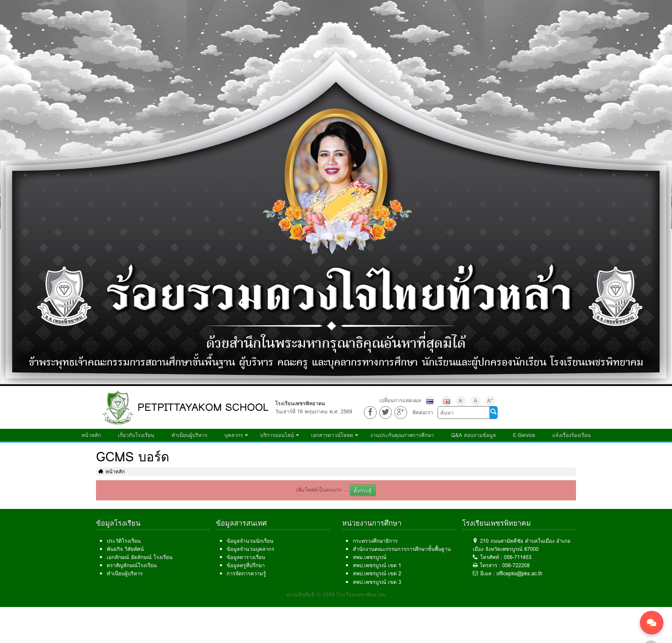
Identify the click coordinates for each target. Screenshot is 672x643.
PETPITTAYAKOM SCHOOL (203, 407)
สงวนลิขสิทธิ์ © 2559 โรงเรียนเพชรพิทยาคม (336, 594)
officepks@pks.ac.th (519, 573)
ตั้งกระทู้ (363, 491)
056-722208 (516, 565)
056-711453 (518, 557)
